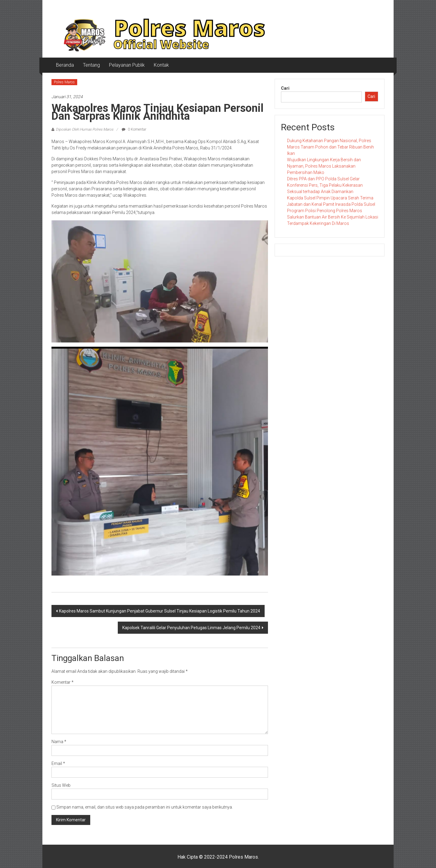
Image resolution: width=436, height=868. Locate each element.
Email (58, 763)
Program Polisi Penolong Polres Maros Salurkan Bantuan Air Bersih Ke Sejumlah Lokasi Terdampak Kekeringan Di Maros (333, 217)
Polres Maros (64, 82)
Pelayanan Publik (127, 65)
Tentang (91, 65)
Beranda (65, 65)
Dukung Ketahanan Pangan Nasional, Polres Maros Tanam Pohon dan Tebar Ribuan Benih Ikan (330, 147)
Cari (285, 88)
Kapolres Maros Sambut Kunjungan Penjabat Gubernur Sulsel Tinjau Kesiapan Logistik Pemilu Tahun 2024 (160, 611)
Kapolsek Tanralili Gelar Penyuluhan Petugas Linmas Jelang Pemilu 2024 (191, 628)
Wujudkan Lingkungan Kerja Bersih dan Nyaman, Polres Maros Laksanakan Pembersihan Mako (324, 166)
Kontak (161, 65)
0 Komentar (134, 129)
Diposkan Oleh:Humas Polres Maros (84, 129)
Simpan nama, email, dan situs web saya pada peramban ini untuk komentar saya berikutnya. (145, 807)
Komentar (63, 682)
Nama (59, 742)
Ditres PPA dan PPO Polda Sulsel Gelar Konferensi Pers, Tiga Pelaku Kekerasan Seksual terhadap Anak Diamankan (325, 185)
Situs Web (61, 785)
